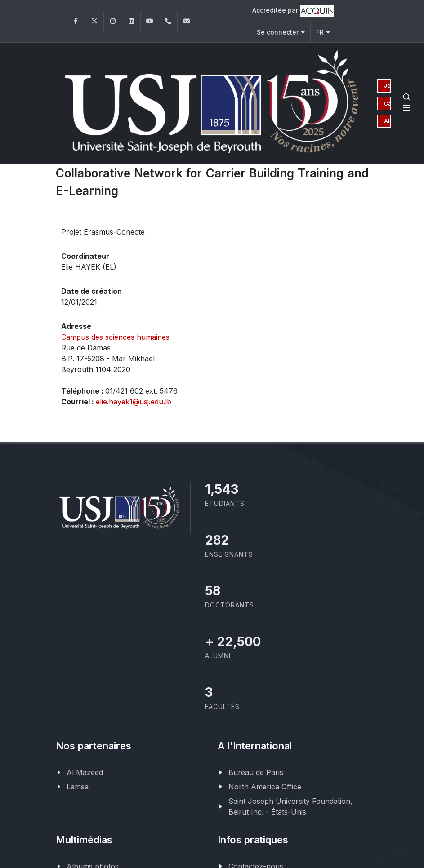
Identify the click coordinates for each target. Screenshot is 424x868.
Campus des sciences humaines (115, 336)
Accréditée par (293, 11)
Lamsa (78, 786)
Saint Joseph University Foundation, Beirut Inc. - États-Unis (290, 806)
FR (323, 32)
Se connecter (281, 32)
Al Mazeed (85, 771)
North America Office (265, 786)
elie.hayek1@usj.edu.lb (134, 401)
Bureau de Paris (256, 771)
